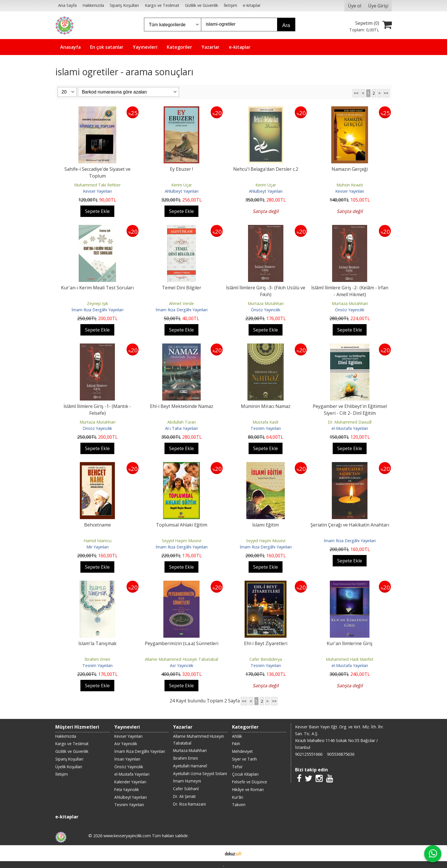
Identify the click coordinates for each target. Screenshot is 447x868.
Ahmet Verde (181, 303)
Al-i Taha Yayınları (181, 428)
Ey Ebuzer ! (181, 169)
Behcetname (97, 525)
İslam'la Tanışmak (97, 643)
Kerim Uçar (182, 185)
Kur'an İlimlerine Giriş (350, 643)
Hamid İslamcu (97, 541)
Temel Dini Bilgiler (182, 288)
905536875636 (341, 754)
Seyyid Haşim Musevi (182, 541)
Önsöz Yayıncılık (266, 310)
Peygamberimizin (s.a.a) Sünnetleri (182, 643)
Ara (286, 25)
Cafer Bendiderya (266, 659)
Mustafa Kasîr (266, 422)
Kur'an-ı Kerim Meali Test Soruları (97, 288)
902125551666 (309, 754)
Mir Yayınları (97, 547)
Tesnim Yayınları (266, 428)
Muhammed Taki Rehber (97, 185)
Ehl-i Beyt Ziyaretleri (266, 643)
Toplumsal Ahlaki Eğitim (182, 525)
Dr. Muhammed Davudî (350, 422)
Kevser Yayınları (97, 191)
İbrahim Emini (97, 659)
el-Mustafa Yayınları (350, 428)
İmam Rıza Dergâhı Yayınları (97, 310)
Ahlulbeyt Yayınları (182, 191)
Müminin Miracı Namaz (266, 406)
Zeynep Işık (97, 303)
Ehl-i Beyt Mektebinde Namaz (182, 406)
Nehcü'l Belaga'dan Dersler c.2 (266, 169)
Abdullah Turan (182, 422)
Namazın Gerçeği (350, 169)
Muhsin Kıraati (350, 185)
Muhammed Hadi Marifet (350, 659)
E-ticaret (215, 853)
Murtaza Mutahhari (266, 303)
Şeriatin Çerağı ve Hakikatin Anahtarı (350, 525)
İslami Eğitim (266, 525)
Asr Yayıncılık (182, 665)
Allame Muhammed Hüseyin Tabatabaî (181, 659)
